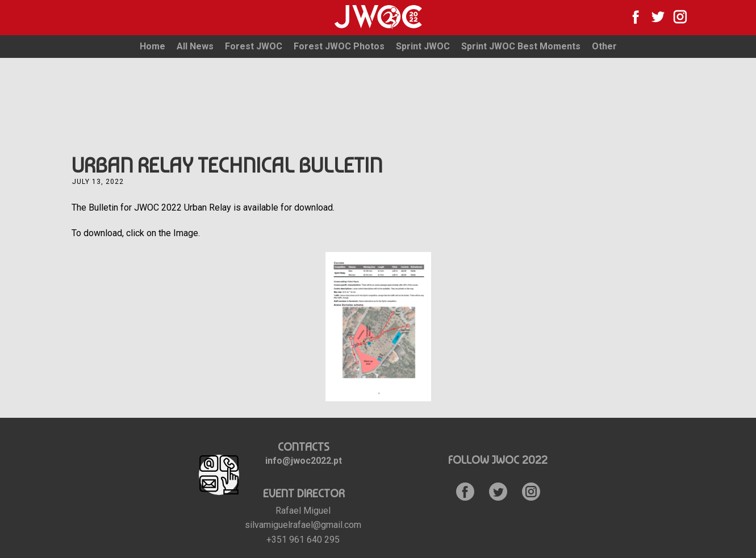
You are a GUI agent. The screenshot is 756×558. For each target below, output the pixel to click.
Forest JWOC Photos (339, 46)
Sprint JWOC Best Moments (521, 46)
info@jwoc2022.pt (304, 461)
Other (604, 46)
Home (153, 46)
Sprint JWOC (423, 46)
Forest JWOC (254, 46)
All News (195, 46)
